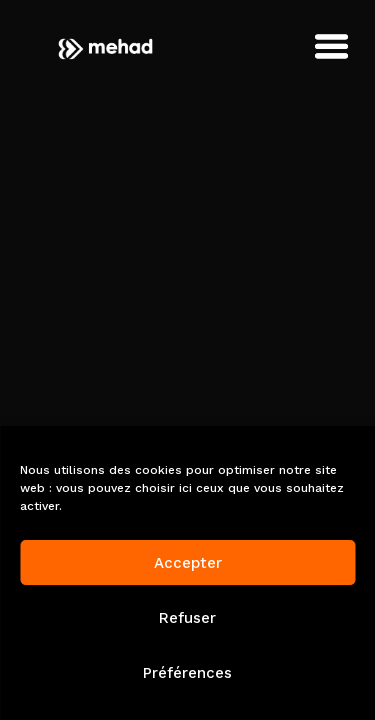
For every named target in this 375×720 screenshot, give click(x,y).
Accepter (188, 563)
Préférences (187, 673)
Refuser (187, 618)
